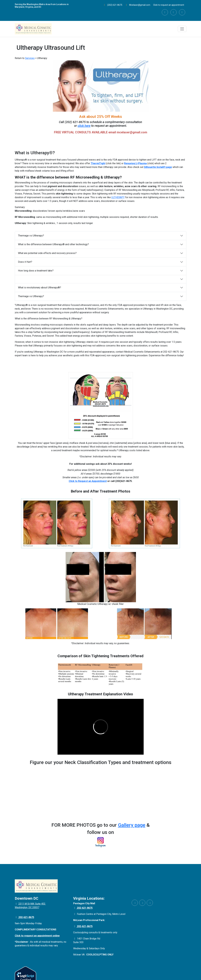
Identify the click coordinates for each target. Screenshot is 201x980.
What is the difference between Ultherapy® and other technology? (53, 244)
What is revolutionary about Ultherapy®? (40, 288)
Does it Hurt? (25, 262)
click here (84, 126)
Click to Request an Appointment (88, 481)
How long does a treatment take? (36, 271)
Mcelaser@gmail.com (138, 5)
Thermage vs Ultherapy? (31, 236)
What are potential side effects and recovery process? (47, 253)
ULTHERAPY (118, 197)
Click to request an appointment (169, 5)
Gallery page (132, 825)
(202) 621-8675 (113, 5)
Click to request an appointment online (37, 936)
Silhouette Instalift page (158, 167)
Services (30, 58)
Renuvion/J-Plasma (135, 163)
